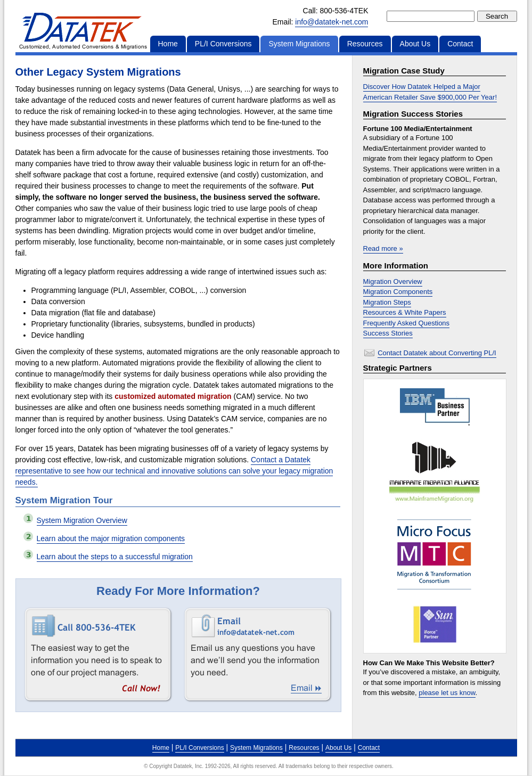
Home (168, 44)
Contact (460, 44)
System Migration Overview (82, 520)
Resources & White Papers (405, 312)
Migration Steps (387, 302)
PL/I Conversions (223, 44)
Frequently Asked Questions (407, 323)
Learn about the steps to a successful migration (115, 557)
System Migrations (299, 44)
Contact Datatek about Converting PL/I (437, 353)
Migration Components (398, 292)
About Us (415, 44)
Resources (365, 44)
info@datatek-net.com (332, 22)
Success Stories (388, 333)
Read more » (383, 248)
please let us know (447, 693)
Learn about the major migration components (111, 538)
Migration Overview (393, 281)
